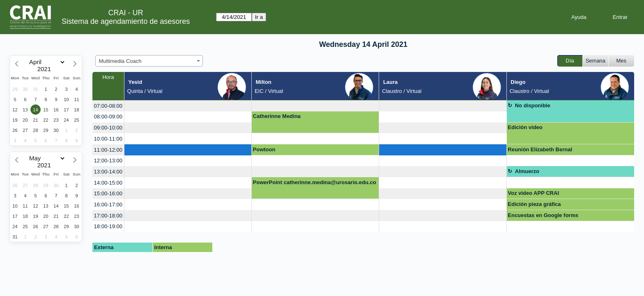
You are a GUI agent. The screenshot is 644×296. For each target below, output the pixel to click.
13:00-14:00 (108, 172)
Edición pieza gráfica (534, 204)
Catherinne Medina (277, 116)
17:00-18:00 (108, 216)
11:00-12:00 (108, 150)
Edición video (525, 127)
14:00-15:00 (108, 183)
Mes (622, 61)
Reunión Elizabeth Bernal (540, 149)
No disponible (533, 105)
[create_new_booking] (188, 106)
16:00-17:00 (108, 205)
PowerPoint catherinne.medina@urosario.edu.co (315, 182)
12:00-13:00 (108, 161)
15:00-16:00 (108, 193)
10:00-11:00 (108, 139)
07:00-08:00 (108, 106)
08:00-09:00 (108, 117)
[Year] (46, 69)
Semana (596, 61)
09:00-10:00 (108, 128)
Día (570, 61)
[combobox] (149, 61)
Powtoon (264, 149)
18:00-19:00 (108, 226)
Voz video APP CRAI (533, 193)
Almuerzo (527, 171)
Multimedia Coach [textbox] (120, 61)
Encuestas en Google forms (543, 215)
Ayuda (579, 17)
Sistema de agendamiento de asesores (126, 21)
